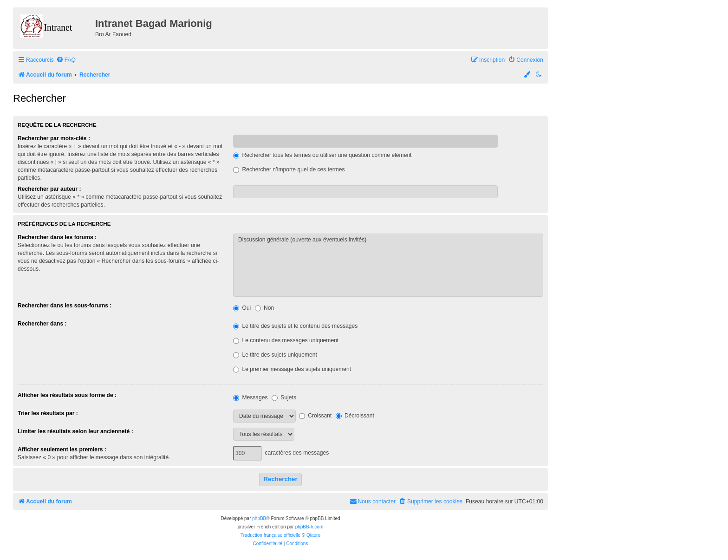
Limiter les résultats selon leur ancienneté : (75, 431)
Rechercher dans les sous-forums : (65, 306)
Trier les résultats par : (48, 413)
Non (265, 308)
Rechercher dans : (42, 324)
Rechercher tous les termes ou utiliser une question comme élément (322, 155)
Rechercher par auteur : (49, 189)
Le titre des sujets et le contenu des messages (295, 326)
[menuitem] (66, 60)
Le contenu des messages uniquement (286, 340)
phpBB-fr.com (309, 527)
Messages (250, 397)
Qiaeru (313, 535)
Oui (242, 308)
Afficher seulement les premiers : (62, 449)
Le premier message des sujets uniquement (292, 369)
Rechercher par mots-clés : (54, 138)
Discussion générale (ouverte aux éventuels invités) (388, 240)
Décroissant (355, 416)
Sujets (284, 397)
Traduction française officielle (270, 535)
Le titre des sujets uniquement (275, 355)
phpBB (259, 518)
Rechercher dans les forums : (57, 237)
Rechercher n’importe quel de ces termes (289, 169)
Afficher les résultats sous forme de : (67, 395)
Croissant (315, 416)
